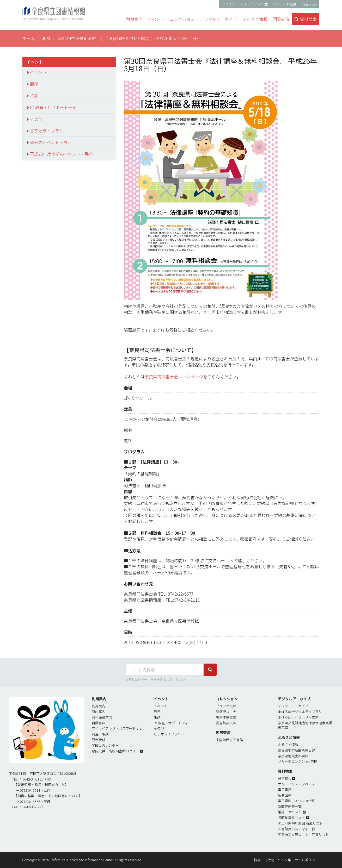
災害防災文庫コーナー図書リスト (303, 835)
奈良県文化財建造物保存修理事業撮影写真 (305, 725)
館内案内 (99, 712)
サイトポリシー (306, 860)
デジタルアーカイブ (293, 706)
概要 (257, 860)
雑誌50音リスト (290, 812)
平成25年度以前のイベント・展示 (62, 154)
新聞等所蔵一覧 (290, 806)
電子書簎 (285, 789)
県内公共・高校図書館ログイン (115, 751)
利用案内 (99, 706)
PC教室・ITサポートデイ (53, 107)
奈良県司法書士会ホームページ (174, 377)
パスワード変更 (285, 4)
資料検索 (285, 778)
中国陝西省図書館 (229, 740)
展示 (34, 84)
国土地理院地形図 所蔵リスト (300, 823)
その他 (36, 119)
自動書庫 (99, 723)
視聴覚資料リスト (291, 818)
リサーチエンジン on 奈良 (298, 761)
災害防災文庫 (226, 723)
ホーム (29, 38)
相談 (46, 38)
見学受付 (99, 740)
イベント (38, 72)
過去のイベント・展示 (51, 142)
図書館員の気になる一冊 (297, 829)
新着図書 (285, 795)
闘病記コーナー (228, 712)
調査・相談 (100, 734)
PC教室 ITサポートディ (171, 723)
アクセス (228, 4)
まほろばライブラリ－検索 (298, 717)
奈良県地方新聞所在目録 (297, 750)
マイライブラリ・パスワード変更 (117, 728)
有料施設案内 (102, 717)
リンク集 (284, 860)
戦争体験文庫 (226, 717)
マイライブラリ (252, 4)
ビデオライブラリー (49, 131)
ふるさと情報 (288, 744)
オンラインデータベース (296, 784)
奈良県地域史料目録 (293, 756)
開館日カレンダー (105, 745)
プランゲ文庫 (226, 706)
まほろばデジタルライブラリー (302, 712)
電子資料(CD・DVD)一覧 (296, 801)
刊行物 (269, 860)
